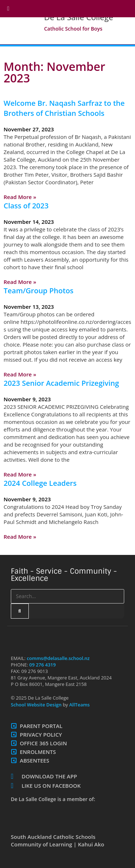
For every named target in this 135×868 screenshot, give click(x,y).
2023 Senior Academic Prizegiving (61, 383)
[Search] (20, 611)
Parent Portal (41, 726)
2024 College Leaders (40, 483)
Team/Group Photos (39, 291)
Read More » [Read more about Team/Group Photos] (20, 374)
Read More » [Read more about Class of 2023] (20, 282)
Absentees (35, 760)
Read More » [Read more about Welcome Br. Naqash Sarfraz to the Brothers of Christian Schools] (20, 197)
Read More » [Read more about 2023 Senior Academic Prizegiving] (20, 474)
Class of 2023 (26, 206)
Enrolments (38, 752)
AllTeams (79, 705)
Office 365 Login (43, 743)
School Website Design (36, 705)
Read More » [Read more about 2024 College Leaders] (20, 537)
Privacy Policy (41, 734)
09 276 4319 (42, 665)
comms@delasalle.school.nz (58, 658)
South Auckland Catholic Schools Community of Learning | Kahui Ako (58, 840)
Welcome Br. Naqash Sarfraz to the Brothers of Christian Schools (64, 108)
